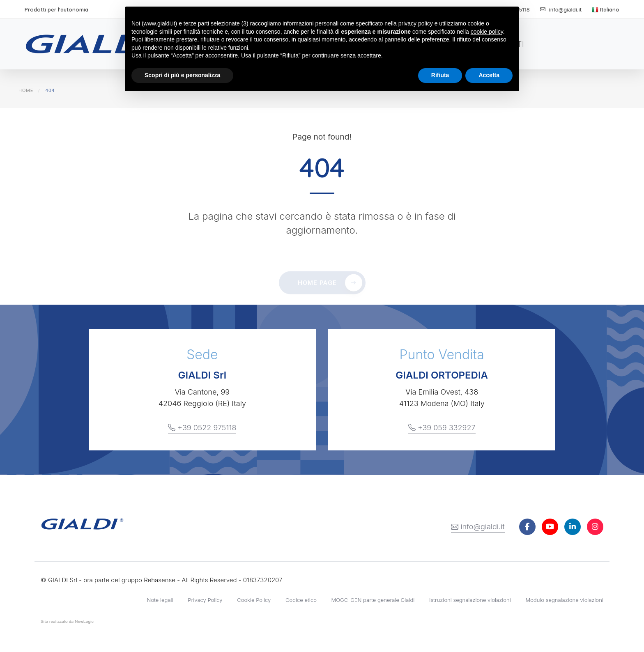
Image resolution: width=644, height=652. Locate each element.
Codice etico (301, 600)
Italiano (606, 9)
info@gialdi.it (478, 527)
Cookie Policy (254, 600)
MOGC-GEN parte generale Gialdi (373, 600)
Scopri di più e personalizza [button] (182, 75)
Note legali (160, 600)
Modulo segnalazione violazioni (564, 600)
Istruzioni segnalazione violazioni (470, 600)
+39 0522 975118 (202, 428)
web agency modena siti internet (67, 623)
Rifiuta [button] (440, 75)
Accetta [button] (489, 75)
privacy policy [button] (416, 23)
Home (26, 90)
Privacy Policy (205, 600)
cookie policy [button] (487, 32)
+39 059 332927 (442, 428)
